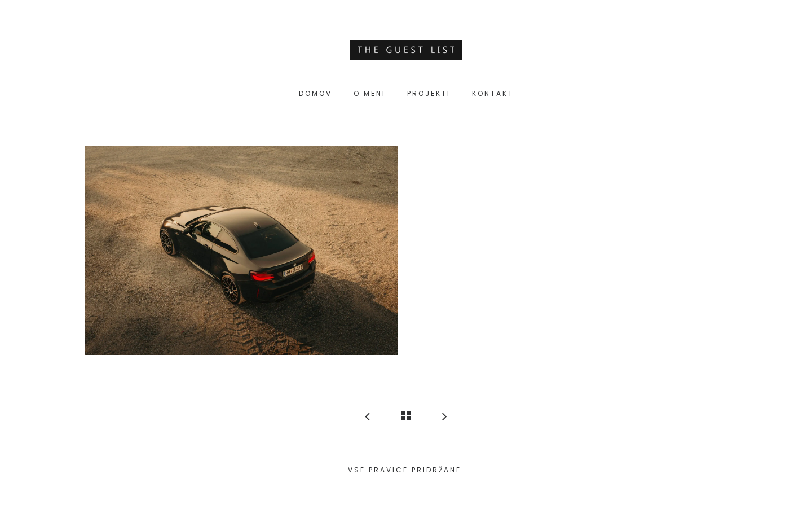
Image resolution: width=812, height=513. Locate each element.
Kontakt (493, 93)
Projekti (429, 93)
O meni (370, 93)
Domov (315, 93)
